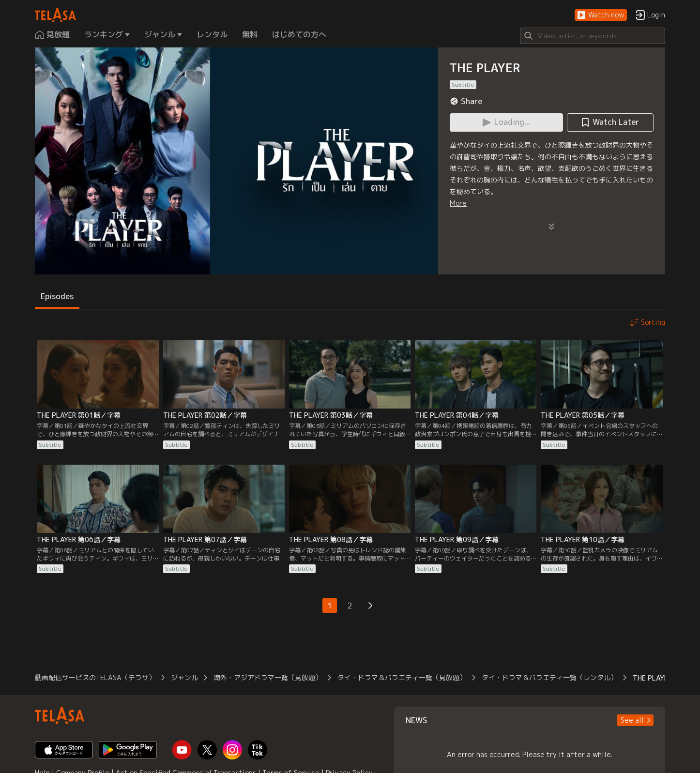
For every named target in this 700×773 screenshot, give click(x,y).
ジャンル (184, 677)
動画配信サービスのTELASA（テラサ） (95, 677)
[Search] (593, 36)
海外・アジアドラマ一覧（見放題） (268, 677)
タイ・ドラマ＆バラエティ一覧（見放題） (402, 677)
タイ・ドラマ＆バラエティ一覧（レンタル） (549, 677)
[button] (601, 15)
